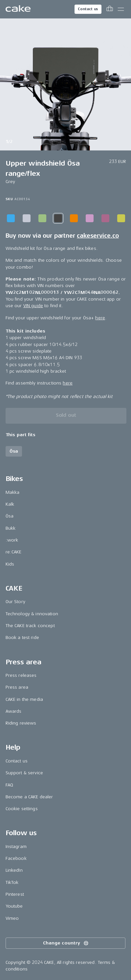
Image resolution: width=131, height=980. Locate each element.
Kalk (10, 504)
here (100, 318)
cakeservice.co (98, 236)
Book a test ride (22, 637)
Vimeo (12, 918)
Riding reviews (21, 723)
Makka (13, 492)
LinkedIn (14, 870)
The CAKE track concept (30, 626)
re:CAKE (14, 552)
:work (12, 540)
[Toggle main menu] (121, 9)
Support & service (24, 773)
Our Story (15, 602)
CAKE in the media (24, 699)
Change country (66, 943)
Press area (17, 687)
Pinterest (15, 894)
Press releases (21, 675)
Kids (10, 564)
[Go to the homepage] (18, 9)
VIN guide (33, 306)
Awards (14, 711)
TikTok (12, 882)
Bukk (11, 528)
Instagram (16, 847)
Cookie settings (22, 809)
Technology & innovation (32, 614)
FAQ (9, 785)
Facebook (16, 858)
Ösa (10, 516)
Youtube (14, 906)
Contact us (88, 9)
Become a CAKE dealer (29, 797)
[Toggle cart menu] (110, 9)
